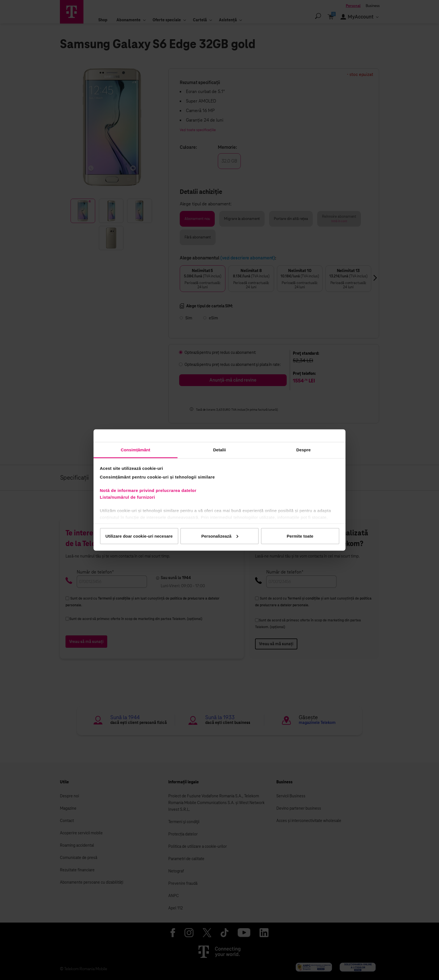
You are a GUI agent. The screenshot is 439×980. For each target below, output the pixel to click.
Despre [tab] (303, 450)
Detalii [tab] (219, 450)
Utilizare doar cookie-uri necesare (139, 536)
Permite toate (300, 536)
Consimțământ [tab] (135, 450)
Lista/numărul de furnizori (129, 497)
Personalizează (220, 536)
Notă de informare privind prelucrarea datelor (148, 490)
